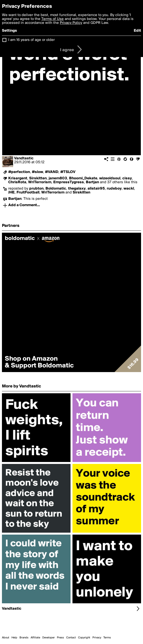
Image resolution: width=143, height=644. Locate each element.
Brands (24, 638)
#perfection (19, 172)
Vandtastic (24, 158)
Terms (107, 638)
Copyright (84, 638)
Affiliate (35, 638)
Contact (71, 638)
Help (14, 638)
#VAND (52, 172)
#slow (37, 172)
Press (60, 638)
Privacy (97, 638)
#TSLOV (68, 172)
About (6, 638)
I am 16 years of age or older (31, 40)
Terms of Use (53, 19)
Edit (137, 31)
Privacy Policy (71, 23)
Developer (49, 638)
